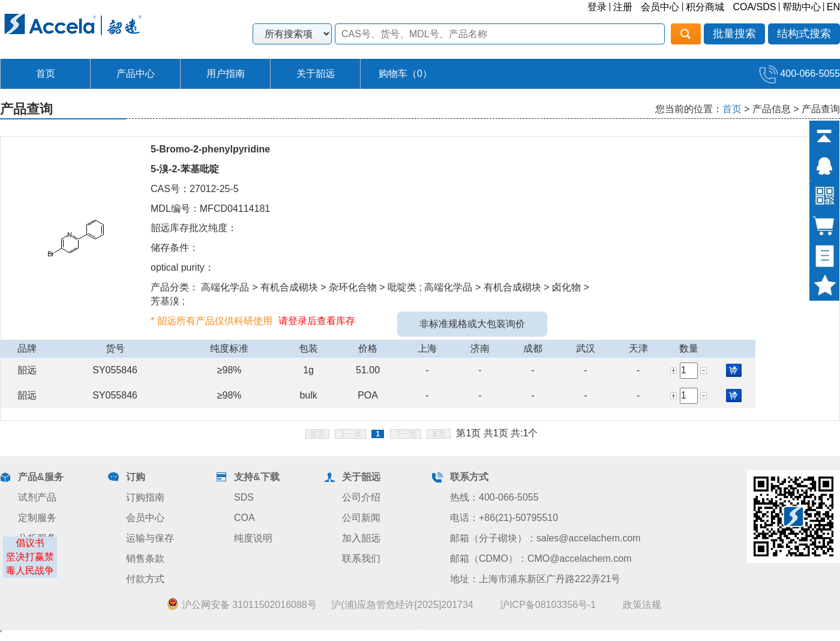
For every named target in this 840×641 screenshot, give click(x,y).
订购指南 (145, 497)
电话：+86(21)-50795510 (504, 518)
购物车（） (405, 74)
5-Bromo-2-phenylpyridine (210, 149)
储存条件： (175, 248)
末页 (439, 434)
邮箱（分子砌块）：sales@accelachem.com (545, 538)
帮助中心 (802, 7)
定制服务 (37, 518)
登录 (597, 7)
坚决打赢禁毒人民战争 (30, 564)
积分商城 (705, 7)
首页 (46, 74)
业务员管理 (420, 633)
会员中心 (660, 7)
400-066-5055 (800, 74)
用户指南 (226, 74)
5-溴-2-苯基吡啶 (185, 169)
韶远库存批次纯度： (194, 228)
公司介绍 (361, 497)
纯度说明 (253, 538)
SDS (244, 497)
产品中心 (136, 74)
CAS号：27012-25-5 (195, 189)
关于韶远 (316, 74)
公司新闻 (361, 518)
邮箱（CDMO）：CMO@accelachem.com (541, 558)
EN (833, 7)
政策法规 (642, 605)
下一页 (406, 434)
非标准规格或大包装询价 (472, 324)
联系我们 (361, 558)
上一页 (350, 434)
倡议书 (30, 543)
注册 (623, 7)
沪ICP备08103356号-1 (548, 605)
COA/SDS (754, 7)
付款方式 (145, 579)
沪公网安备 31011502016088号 (241, 604)
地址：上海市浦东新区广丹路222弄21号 (535, 579)
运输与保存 (150, 538)
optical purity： (182, 267)
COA (244, 518)
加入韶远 (361, 538)
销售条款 (145, 558)
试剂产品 (37, 497)
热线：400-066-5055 (494, 497)
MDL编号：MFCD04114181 (210, 209)
